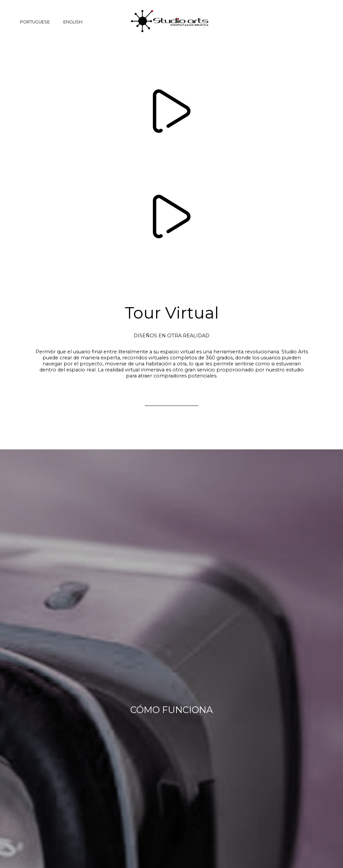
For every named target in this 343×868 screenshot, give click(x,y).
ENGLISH (73, 22)
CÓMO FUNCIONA (172, 710)
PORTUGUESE (35, 22)
